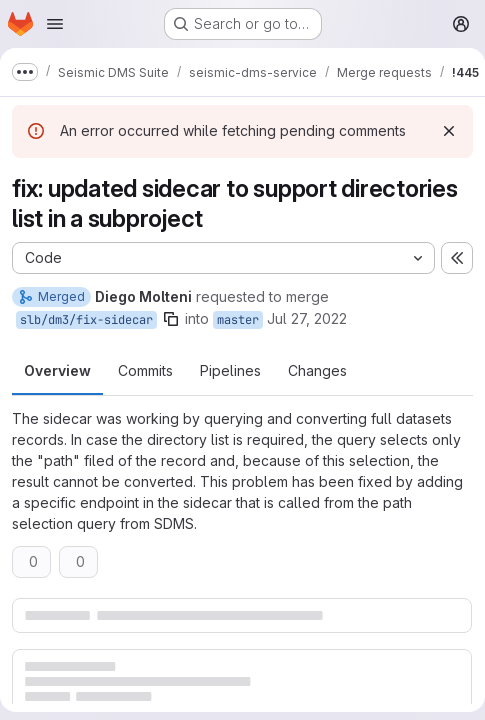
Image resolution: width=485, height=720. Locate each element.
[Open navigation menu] (55, 24)
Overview (57, 370)
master (238, 320)
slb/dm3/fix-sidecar (86, 320)
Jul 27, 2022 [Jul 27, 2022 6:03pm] (307, 318)
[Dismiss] (449, 131)
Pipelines (230, 370)
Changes (317, 370)
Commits (145, 370)
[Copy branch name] (171, 319)
